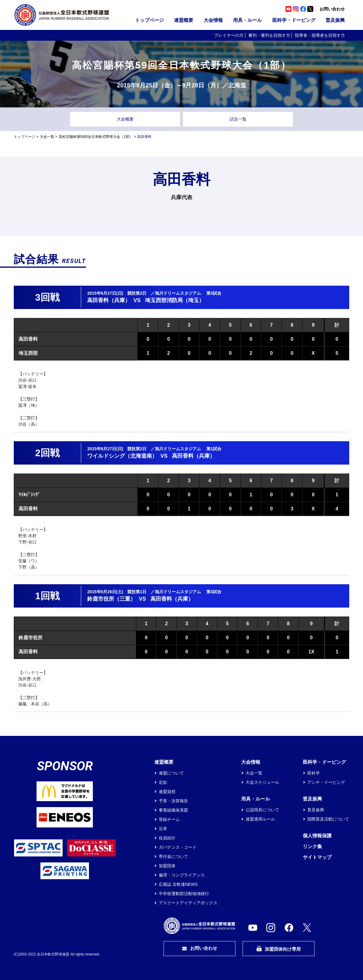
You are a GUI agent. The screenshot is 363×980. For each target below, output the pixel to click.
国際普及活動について (328, 819)
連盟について (171, 773)
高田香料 (28, 339)
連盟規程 (167, 792)
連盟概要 (184, 20)
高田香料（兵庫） (109, 300)
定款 (163, 782)
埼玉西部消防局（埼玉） (175, 300)
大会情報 (213, 20)
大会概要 (125, 119)
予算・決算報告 (173, 801)
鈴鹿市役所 (31, 638)
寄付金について (173, 856)
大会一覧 (47, 137)
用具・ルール (247, 20)
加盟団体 (167, 866)
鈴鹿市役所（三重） (111, 599)
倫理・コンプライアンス (182, 875)
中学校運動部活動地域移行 (184, 894)
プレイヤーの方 (229, 35)
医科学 (314, 773)
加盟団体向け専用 (279, 949)
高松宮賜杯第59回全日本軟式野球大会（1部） (96, 137)
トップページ (149, 20)
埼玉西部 (28, 353)
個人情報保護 (317, 836)
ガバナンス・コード (178, 847)
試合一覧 (238, 119)
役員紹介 (167, 838)
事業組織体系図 (173, 810)
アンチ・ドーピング (326, 782)
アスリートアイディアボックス (188, 903)
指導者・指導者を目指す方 (320, 35)
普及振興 (335, 20)
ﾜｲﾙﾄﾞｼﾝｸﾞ (29, 495)
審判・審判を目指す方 (269, 35)
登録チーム (169, 819)
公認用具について (262, 810)
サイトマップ (317, 857)
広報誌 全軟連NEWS (178, 884)
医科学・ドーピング (294, 20)
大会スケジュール (262, 782)
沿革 (163, 829)
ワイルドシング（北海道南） (122, 456)
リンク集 (312, 846)
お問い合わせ (332, 9)
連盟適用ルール (260, 819)
